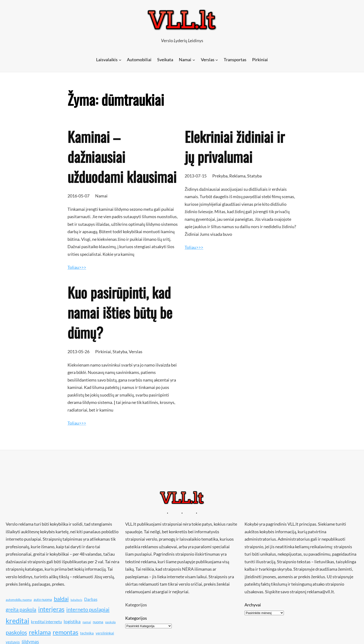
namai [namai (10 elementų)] (87, 622)
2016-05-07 (78, 196)
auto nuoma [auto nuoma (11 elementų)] (43, 599)
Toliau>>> (77, 267)
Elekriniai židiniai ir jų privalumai (235, 146)
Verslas (136, 352)
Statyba (254, 176)
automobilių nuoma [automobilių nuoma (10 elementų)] (19, 600)
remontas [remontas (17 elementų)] (65, 632)
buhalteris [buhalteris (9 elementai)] (76, 600)
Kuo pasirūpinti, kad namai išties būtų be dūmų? (120, 312)
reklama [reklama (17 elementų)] (40, 632)
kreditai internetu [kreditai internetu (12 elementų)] (46, 622)
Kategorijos (136, 618)
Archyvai (253, 605)
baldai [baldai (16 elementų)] (61, 599)
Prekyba (220, 176)
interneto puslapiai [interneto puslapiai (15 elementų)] (88, 609)
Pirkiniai (103, 352)
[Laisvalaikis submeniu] (120, 60)
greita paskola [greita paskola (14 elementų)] (21, 609)
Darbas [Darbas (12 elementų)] (91, 599)
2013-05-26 (78, 352)
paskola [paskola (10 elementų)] (110, 622)
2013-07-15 (196, 176)
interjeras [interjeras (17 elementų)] (51, 609)
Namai (101, 196)
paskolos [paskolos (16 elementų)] (16, 632)
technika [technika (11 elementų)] (87, 633)
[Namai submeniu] (194, 60)
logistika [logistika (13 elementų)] (72, 621)
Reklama (237, 176)
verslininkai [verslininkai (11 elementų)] (105, 633)
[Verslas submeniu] (217, 60)
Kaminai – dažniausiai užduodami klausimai (122, 156)
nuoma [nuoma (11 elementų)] (98, 622)
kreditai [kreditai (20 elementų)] (17, 621)
